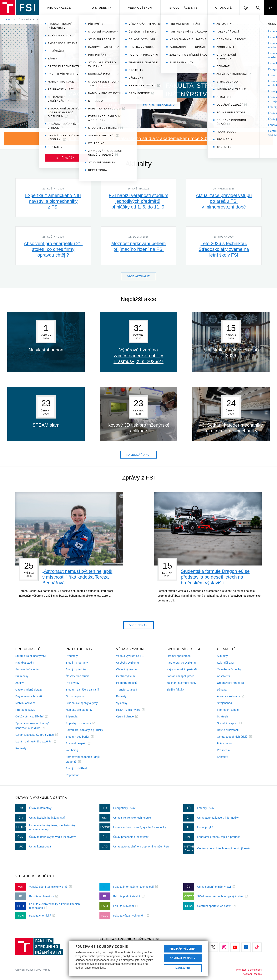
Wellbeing (72, 750)
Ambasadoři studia (27, 669)
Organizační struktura (230, 683)
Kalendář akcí (226, 663)
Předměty (72, 656)
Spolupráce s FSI (184, 8)
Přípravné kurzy (25, 710)
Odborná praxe (75, 696)
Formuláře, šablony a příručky (84, 730)
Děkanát (222, 690)
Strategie (223, 716)
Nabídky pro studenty (79, 710)
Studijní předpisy (76, 669)
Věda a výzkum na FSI (130, 656)
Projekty (121, 696)
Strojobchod (224, 703)
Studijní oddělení (76, 768)
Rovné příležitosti (228, 730)
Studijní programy (77, 663)
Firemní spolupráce (179, 656)
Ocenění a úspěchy (229, 669)
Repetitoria (73, 775)
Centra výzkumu (126, 676)
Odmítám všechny (183, 958)
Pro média (223, 750)
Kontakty (21, 748)
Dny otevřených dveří (29, 696)
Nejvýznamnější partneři (182, 669)
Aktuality (222, 656)
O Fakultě (224, 8)
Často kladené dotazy (29, 690)
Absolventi (223, 676)
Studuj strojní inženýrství (31, 656)
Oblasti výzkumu (126, 669)
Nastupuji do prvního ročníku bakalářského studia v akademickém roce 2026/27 (135, 138)
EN (271, 8)
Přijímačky (22, 676)
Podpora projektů (127, 683)
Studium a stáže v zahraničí (83, 690)
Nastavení (183, 968)
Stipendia (72, 716)
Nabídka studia (25, 663)
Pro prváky (73, 683)
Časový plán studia (78, 676)
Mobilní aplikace (25, 703)
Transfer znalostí (127, 690)
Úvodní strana (30, 20)
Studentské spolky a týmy (82, 703)
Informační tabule (228, 710)
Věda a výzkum (140, 8)
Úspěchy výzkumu (128, 663)
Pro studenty (99, 8)
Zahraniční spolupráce (180, 676)
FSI (8, 20)
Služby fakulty (175, 690)
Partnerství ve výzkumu (181, 663)
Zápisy (20, 683)
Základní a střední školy (181, 683)
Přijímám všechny (183, 949)
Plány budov (225, 743)
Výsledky (122, 703)
